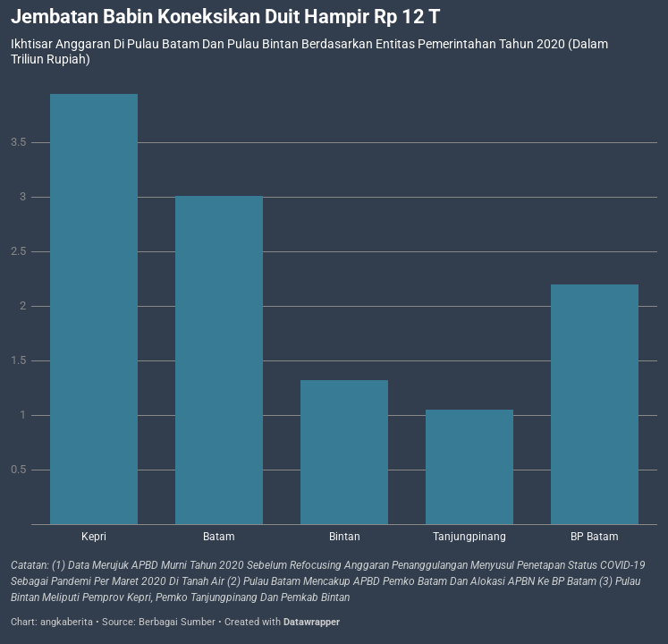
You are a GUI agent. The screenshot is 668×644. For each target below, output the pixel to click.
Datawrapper (312, 622)
